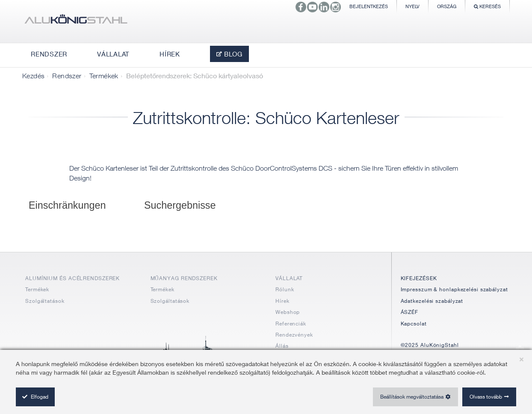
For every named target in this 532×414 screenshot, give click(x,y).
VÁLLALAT (289, 278)
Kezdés (33, 76)
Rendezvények (294, 335)
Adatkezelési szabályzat (432, 301)
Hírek (282, 301)
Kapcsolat (414, 324)
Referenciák (291, 324)
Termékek (104, 76)
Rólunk (285, 289)
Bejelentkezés (369, 6)
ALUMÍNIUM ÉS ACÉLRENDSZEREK (72, 278)
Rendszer (67, 76)
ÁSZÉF (410, 312)
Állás (282, 346)
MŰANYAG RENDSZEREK (184, 278)
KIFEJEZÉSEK (419, 278)
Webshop (288, 312)
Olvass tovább (486, 397)
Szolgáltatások (45, 301)
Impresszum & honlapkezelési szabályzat (454, 289)
